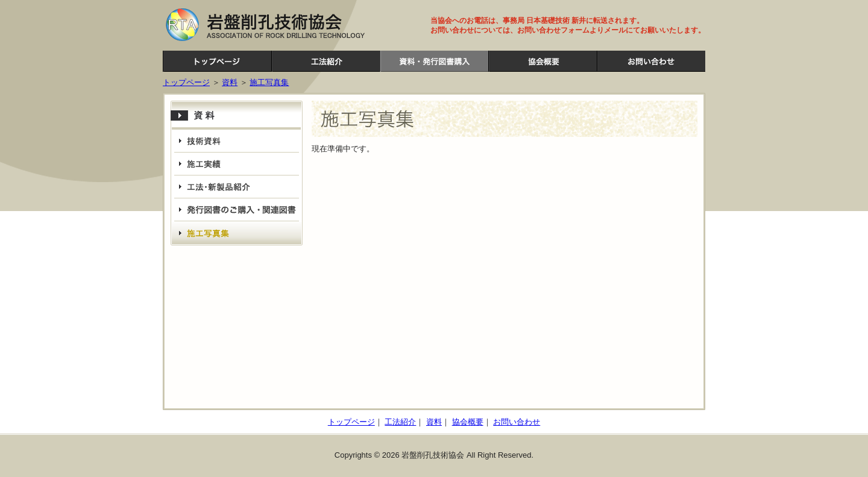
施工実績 (237, 164)
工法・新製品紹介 (237, 187)
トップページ (186, 82)
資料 (434, 61)
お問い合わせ (651, 61)
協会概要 (542, 61)
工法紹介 (325, 61)
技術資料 (237, 141)
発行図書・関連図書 (237, 210)
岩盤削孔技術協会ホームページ (217, 61)
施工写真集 (269, 82)
